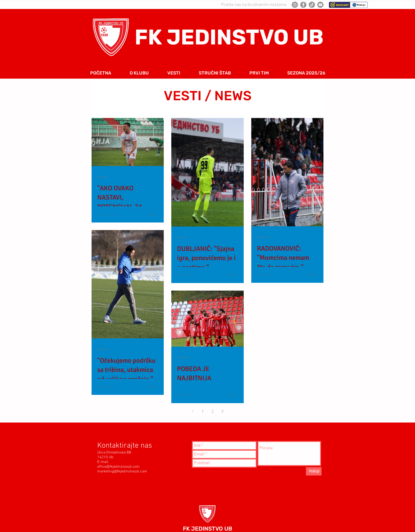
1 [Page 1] (203, 411)
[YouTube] (320, 5)
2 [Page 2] (213, 411)
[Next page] (222, 411)
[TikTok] (312, 5)
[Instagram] (295, 5)
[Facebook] (303, 5)
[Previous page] (193, 411)
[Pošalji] (314, 471)
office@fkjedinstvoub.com (118, 467)
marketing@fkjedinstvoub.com (122, 471)
